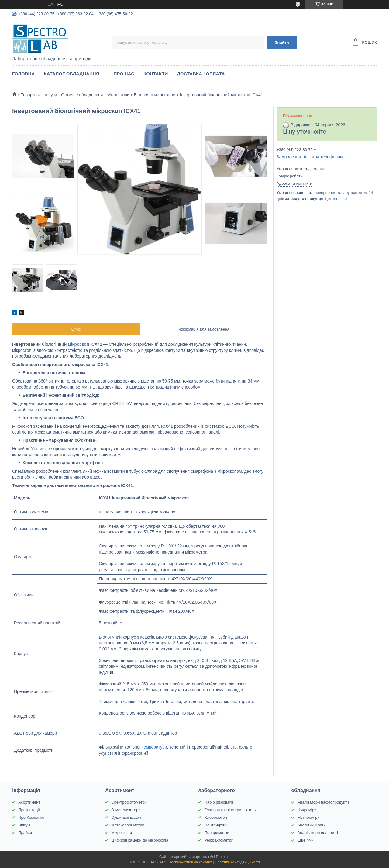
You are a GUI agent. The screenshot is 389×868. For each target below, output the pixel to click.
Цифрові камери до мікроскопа (140, 840)
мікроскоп (78, 344)
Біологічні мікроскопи (155, 95)
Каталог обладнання (71, 74)
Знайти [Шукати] (282, 42)
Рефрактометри (219, 840)
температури (154, 747)
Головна (23, 74)
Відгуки (25, 825)
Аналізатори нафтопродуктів (324, 802)
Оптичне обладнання (82, 95)
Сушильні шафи (126, 817)
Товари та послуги (39, 95)
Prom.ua (223, 857)
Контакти (156, 74)
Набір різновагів (219, 802)
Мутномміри (309, 817)
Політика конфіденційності (237, 862)
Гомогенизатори (126, 810)
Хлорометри (215, 817)
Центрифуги (215, 825)
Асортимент (29, 802)
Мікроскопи (118, 95)
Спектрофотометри (129, 802)
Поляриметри (217, 833)
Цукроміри (307, 810)
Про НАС (124, 74)
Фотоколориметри (128, 825)
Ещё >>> (306, 840)
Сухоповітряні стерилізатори (230, 810)
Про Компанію (31, 817)
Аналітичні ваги (312, 825)
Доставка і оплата (201, 74)
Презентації (29, 810)
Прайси (25, 833)
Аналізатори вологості (318, 833)
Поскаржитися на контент (190, 862)
